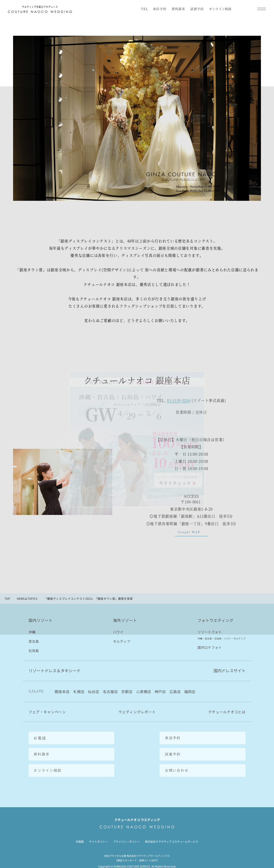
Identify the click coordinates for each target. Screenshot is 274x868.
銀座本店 (62, 692)
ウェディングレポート (137, 713)
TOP (7, 599)
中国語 (80, 831)
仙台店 (94, 692)
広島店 (175, 692)
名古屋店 (110, 692)
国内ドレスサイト (229, 671)
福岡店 (190, 692)
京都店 (127, 692)
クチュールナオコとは (227, 713)
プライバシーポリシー (126, 831)
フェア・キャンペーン (47, 713)
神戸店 (160, 692)
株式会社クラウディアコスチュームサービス (172, 831)
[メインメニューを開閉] (261, 9)
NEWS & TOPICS (27, 599)
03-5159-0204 (179, 401)
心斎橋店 (144, 692)
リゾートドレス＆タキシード (55, 671)
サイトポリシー (98, 831)
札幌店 (79, 692)
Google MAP (189, 532)
